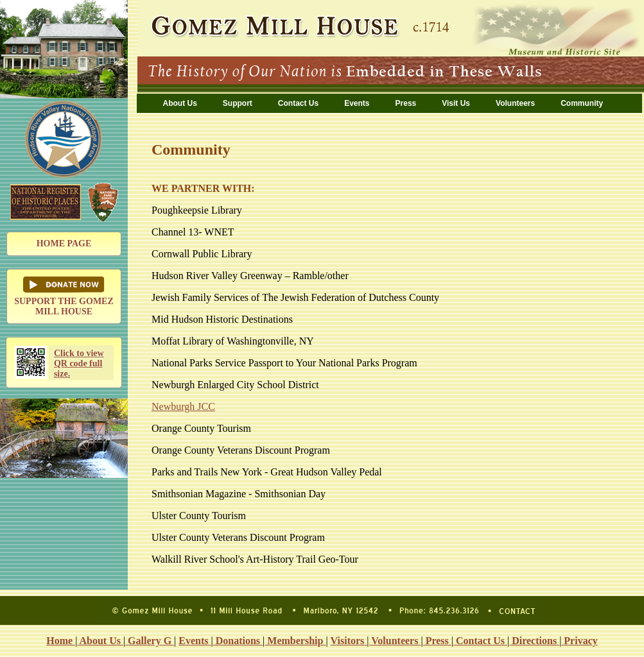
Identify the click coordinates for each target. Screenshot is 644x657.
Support (238, 103)
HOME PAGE (64, 243)
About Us (180, 103)
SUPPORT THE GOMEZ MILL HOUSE (64, 296)
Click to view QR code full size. (79, 363)
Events (357, 103)
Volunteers (515, 103)
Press (406, 103)
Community (582, 103)
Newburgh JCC (183, 406)
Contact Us (298, 103)
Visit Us (456, 103)
